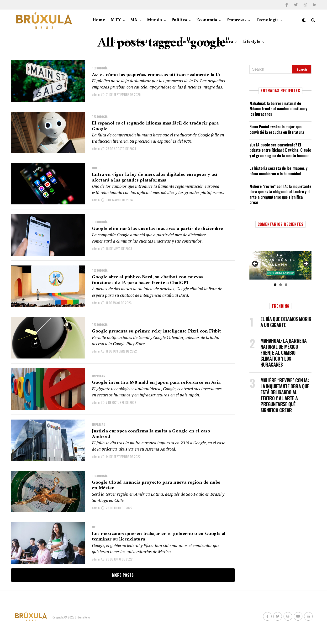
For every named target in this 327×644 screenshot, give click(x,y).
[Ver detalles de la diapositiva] (280, 265)
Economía (207, 20)
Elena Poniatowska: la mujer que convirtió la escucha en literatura (277, 129)
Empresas (236, 20)
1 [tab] (275, 285)
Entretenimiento (174, 42)
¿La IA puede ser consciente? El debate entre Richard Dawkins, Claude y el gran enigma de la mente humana (280, 150)
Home (99, 20)
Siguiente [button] (306, 264)
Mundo (155, 20)
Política (179, 20)
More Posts (123, 587)
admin (96, 99)
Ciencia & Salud (130, 42)
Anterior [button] (255, 264)
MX (134, 20)
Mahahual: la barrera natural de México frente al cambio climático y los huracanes (278, 109)
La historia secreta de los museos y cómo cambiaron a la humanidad (278, 171)
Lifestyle (251, 42)
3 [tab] (286, 285)
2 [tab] (281, 285)
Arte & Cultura (217, 42)
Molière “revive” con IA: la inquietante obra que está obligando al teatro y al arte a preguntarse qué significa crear (280, 194)
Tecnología (267, 20)
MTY (116, 20)
